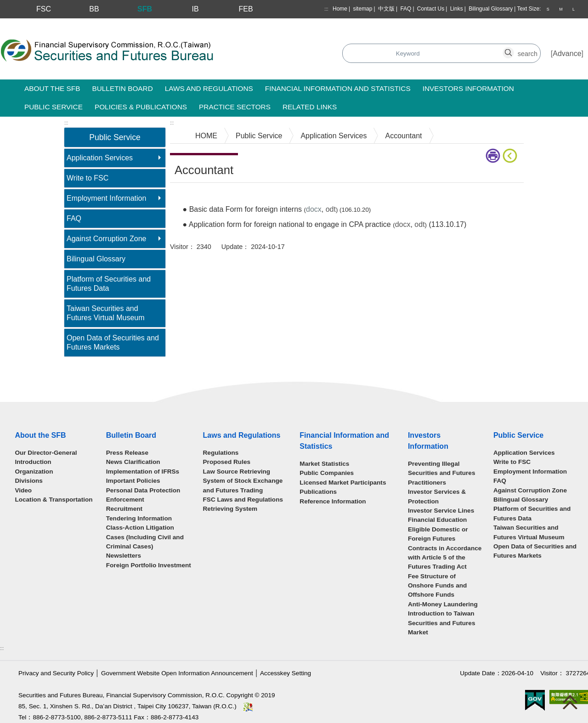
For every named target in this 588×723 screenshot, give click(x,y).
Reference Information (333, 501)
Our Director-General (46, 453)
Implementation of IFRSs (143, 472)
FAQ (406, 9)
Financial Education (437, 520)
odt (331, 209)
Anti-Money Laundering (443, 604)
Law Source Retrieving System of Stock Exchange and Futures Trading (243, 481)
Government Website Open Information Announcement (177, 673)
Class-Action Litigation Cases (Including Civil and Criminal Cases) (145, 537)
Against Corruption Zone (106, 239)
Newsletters (124, 556)
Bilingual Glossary (491, 9)
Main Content (192, 197)
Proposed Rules (227, 462)
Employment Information (106, 198)
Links (457, 9)
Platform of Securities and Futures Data (109, 284)
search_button (408, 48)
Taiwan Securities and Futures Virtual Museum (106, 313)
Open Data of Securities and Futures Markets (113, 342)
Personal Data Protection (143, 490)
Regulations (221, 453)
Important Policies (133, 481)
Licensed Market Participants (343, 483)
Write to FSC (88, 178)
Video (23, 490)
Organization (34, 472)
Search (263, 54)
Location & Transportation (54, 500)
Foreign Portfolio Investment (149, 565)
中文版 (386, 9)
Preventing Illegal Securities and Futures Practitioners (442, 473)
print (493, 156)
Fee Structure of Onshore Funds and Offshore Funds (437, 586)
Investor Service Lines (441, 511)
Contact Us (431, 9)
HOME (206, 136)
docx (403, 224)
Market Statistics (324, 464)
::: (326, 9)
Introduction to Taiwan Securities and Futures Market (442, 623)
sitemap (362, 9)
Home (340, 9)
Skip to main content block (43, 23)
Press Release (127, 453)
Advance (567, 54)
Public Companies (327, 473)
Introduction (33, 462)
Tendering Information (139, 518)
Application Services (100, 158)
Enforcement (125, 500)
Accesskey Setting (286, 673)
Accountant (403, 136)
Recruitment (124, 509)
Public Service (259, 136)
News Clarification (133, 462)
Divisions (28, 481)
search (514, 48)
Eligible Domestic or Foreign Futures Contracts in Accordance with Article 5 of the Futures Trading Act (445, 548)
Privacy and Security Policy (56, 673)
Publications (318, 492)
